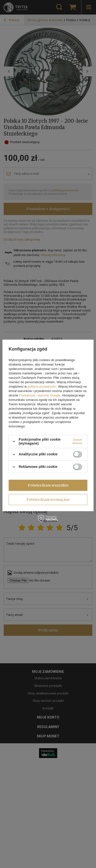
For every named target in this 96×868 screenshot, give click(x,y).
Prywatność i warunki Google (40, 395)
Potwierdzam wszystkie (48, 485)
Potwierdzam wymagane (48, 500)
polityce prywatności (42, 387)
